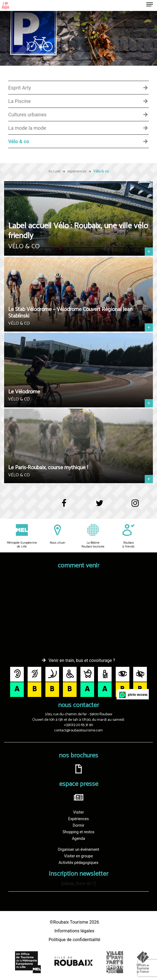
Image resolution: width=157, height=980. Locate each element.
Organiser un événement (78, 849)
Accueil (54, 171)
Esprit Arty (20, 88)
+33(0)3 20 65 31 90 (78, 725)
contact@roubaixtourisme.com (78, 730)
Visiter (78, 812)
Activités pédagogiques (78, 863)
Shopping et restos (79, 832)
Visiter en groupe (78, 856)
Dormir (78, 825)
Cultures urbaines (27, 115)
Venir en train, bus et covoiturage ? (82, 660)
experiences (77, 171)
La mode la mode (27, 128)
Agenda (78, 838)
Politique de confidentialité (75, 940)
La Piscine (19, 101)
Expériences (78, 819)
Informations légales (74, 931)
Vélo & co (19, 142)
